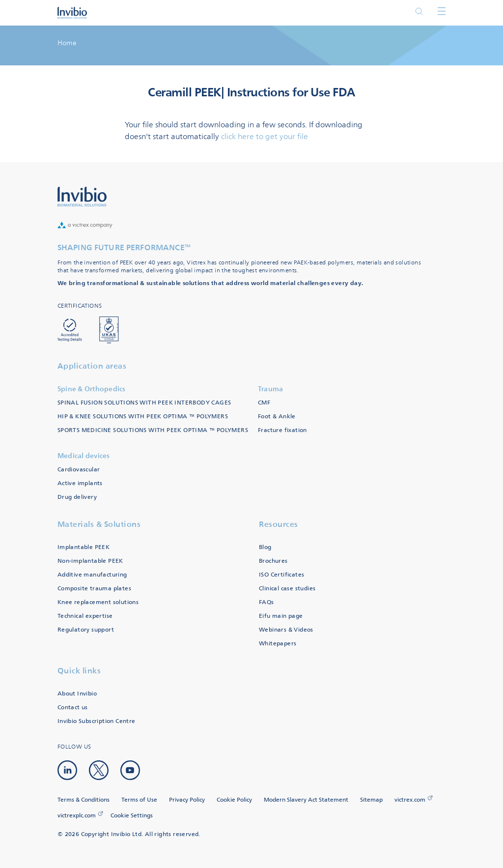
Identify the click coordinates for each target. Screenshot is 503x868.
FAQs (266, 602)
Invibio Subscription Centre (97, 721)
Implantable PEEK (84, 547)
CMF (264, 403)
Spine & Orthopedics (92, 389)
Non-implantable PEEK (90, 561)
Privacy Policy (187, 800)
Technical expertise (85, 616)
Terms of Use (139, 800)
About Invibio (77, 694)
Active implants (80, 483)
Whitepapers (278, 644)
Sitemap (371, 800)
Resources (279, 524)
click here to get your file (265, 137)
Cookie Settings (132, 816)
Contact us (73, 708)
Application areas (92, 366)
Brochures (273, 561)
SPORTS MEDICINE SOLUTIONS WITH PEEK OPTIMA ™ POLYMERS (153, 430)
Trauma (271, 389)
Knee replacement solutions (98, 602)
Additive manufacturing (92, 575)
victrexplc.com (77, 816)
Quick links (79, 671)
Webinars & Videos (286, 630)
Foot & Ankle (277, 417)
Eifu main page (281, 616)
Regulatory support (86, 630)
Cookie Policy (234, 800)
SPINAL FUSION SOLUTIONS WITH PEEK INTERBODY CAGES (144, 403)
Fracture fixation (282, 430)
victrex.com (410, 800)
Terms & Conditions (84, 800)
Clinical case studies (287, 589)
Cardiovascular (79, 470)
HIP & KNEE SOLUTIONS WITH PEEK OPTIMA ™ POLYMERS (143, 417)
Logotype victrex (72, 13)
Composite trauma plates (94, 589)
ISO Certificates (281, 575)
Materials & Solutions (99, 524)
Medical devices (84, 456)
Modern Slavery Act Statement (306, 800)
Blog (265, 547)
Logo (82, 197)
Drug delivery (77, 497)
